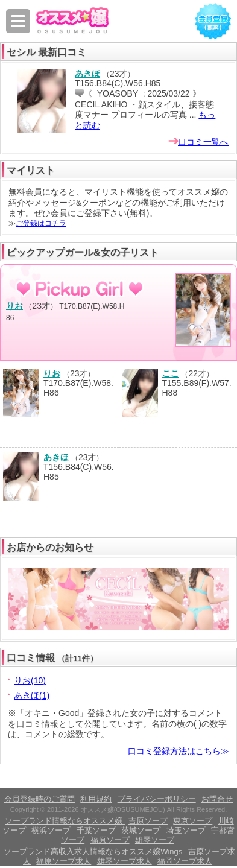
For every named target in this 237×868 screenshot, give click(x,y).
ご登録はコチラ (41, 223)
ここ (171, 373)
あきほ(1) (32, 695)
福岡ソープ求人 (185, 861)
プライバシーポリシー (157, 799)
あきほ (87, 74)
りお (14, 306)
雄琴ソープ (155, 840)
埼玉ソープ (186, 830)
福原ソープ (110, 840)
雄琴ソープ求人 (125, 861)
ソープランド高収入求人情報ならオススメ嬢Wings (94, 851)
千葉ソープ (96, 830)
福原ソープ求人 (64, 861)
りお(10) (30, 680)
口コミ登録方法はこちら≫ (179, 751)
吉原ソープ (148, 821)
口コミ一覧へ (203, 142)
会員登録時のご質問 (39, 799)
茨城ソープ (141, 830)
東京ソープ (193, 821)
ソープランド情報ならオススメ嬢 (65, 821)
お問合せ (217, 799)
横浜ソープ (51, 830)
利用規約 (96, 799)
